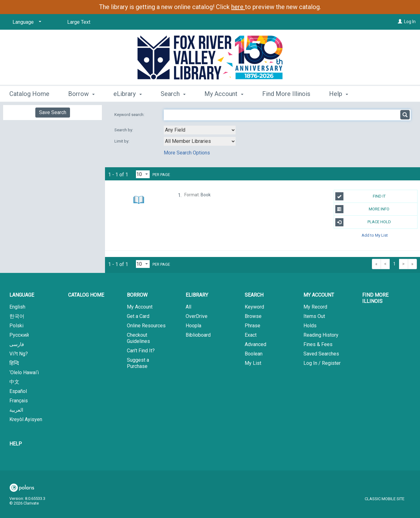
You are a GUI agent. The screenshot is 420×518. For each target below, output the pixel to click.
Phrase (252, 326)
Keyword (254, 307)
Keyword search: (130, 115)
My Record (315, 307)
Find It (360, 196)
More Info (362, 209)
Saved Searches (321, 354)
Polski (16, 326)
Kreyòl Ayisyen (26, 419)
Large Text (79, 22)
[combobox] (200, 130)
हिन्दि (14, 363)
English (17, 307)
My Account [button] (224, 94)
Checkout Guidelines (138, 338)
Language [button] (22, 295)
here (238, 7)
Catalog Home (29, 94)
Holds (310, 326)
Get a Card (138, 316)
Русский (19, 335)
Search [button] (173, 94)
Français (19, 401)
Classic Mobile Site (385, 499)
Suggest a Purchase (138, 363)
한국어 (17, 316)
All (188, 307)
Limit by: (122, 141)
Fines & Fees (318, 344)
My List (253, 363)
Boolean (254, 354)
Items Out (314, 316)
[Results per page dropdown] (143, 174)
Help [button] (339, 94)
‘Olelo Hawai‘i (24, 372)
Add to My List (375, 235)
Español (18, 391)
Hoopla (193, 326)
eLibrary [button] (127, 94)
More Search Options (187, 153)
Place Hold (363, 222)
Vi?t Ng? (19, 354)
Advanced (255, 344)
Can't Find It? (141, 351)
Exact (251, 335)
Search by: (124, 130)
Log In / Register (322, 363)
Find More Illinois (286, 94)
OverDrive (197, 316)
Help (16, 444)
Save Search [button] (53, 112)
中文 (14, 382)
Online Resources (146, 326)
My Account (140, 307)
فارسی (17, 344)
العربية (16, 410)
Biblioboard (198, 335)
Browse (253, 316)
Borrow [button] (81, 94)
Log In (410, 22)
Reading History (321, 335)
